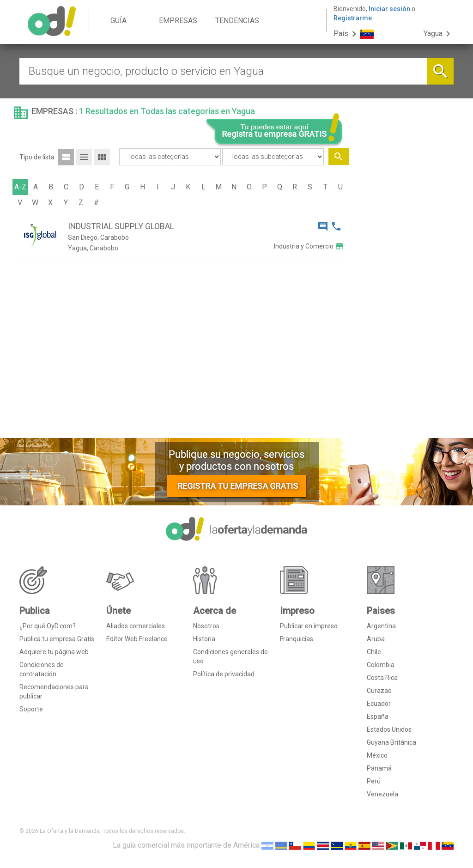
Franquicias (297, 639)
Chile (374, 652)
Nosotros (206, 626)
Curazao (379, 691)
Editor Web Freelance (137, 639)
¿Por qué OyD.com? (48, 626)
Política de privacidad (224, 674)
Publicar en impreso (309, 626)
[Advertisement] (405, 290)
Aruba (376, 639)
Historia (204, 639)
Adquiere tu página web (54, 652)
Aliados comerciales (136, 626)
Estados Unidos (389, 729)
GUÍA (118, 21)
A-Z (20, 187)
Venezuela (382, 794)
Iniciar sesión (389, 9)
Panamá (379, 768)
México (377, 755)
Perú (374, 781)
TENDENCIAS (237, 21)
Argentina (381, 626)
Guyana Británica (391, 742)
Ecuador (379, 704)
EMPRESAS (178, 21)
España (378, 716)
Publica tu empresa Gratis (57, 639)
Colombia (381, 665)
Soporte (31, 709)
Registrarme (353, 18)
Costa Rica (382, 678)
